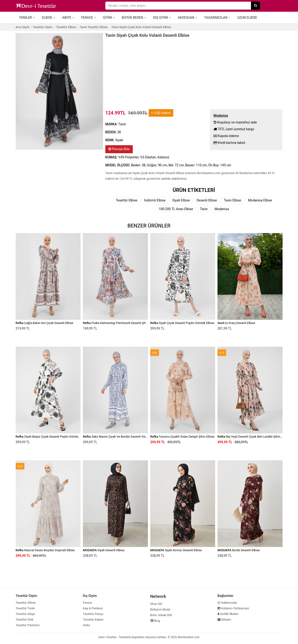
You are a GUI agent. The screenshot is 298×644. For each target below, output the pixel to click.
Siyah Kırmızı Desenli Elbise (176, 550)
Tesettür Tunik (25, 608)
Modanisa (222, 209)
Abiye (68, 18)
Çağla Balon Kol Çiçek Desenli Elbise (44, 323)
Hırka (86, 625)
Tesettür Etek (25, 620)
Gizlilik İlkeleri (228, 614)
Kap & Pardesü (93, 608)
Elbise (49, 18)
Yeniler (27, 18)
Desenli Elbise (207, 200)
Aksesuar (188, 18)
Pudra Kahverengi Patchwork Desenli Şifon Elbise (120, 323)
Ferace (89, 18)
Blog (155, 621)
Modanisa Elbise (260, 200)
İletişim (224, 620)
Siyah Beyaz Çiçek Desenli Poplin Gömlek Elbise (52, 437)
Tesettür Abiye (25, 614)
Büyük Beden (134, 18)
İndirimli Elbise (155, 200)
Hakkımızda (227, 603)
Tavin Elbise (232, 200)
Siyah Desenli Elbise (104, 550)
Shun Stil (156, 604)
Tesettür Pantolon (28, 625)
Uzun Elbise (247, 18)
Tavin (204, 209)
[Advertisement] (194, 73)
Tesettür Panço (93, 614)
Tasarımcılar (217, 18)
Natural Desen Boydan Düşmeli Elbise (45, 550)
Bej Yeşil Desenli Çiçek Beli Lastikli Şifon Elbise (253, 437)
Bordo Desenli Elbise (239, 550)
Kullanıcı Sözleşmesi (233, 608)
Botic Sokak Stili (161, 615)
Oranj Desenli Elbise (236, 323)
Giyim (109, 18)
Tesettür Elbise (126, 200)
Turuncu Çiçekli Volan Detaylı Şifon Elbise (182, 437)
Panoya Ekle (119, 149)
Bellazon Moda (160, 609)
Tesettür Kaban (93, 620)
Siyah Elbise (181, 200)
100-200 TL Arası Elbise (176, 209)
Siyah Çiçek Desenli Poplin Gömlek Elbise (182, 323)
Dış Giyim (162, 18)
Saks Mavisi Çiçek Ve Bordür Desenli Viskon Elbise (121, 437)
